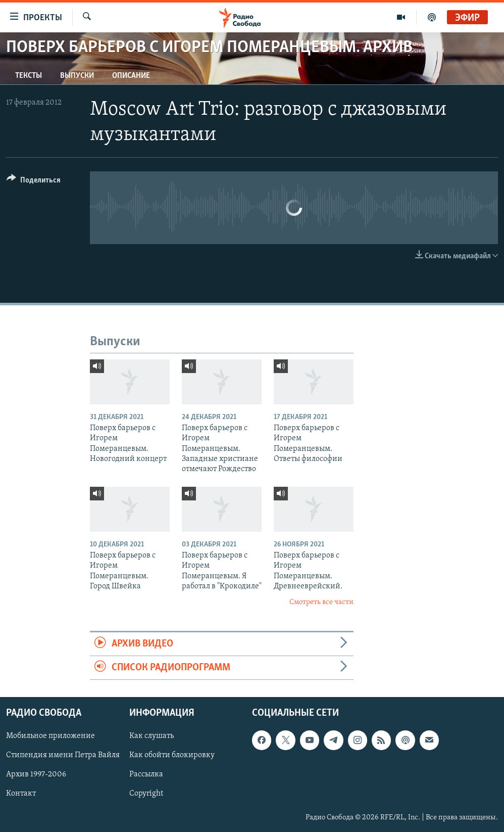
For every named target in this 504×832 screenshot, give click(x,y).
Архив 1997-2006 (36, 775)
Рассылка (146, 775)
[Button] (34, 182)
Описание (131, 76)
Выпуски (77, 76)
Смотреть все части (321, 602)
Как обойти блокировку (172, 756)
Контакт (21, 794)
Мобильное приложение (51, 736)
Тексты (29, 76)
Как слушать (152, 736)
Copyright (146, 794)
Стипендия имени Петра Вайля (63, 756)
